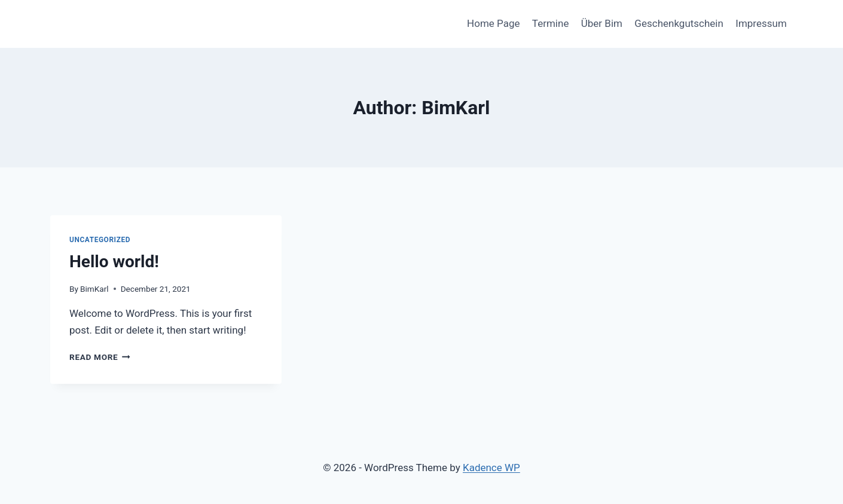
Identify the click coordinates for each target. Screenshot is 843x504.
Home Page (493, 23)
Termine (551, 23)
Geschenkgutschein (679, 23)
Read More (100, 357)
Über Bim (602, 23)
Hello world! (114, 262)
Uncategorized (100, 240)
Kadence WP (491, 468)
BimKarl (94, 289)
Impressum (761, 23)
